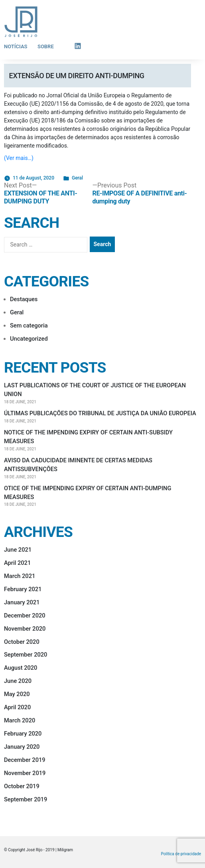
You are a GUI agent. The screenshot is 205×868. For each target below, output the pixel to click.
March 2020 (20, 720)
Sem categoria (29, 325)
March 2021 (20, 576)
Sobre (46, 46)
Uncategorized (29, 339)
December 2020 (25, 615)
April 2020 (17, 707)
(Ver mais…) (19, 158)
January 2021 (22, 602)
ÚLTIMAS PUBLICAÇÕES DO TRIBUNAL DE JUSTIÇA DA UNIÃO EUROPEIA (100, 413)
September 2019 (26, 799)
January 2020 (22, 747)
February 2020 (23, 734)
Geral (77, 178)
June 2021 (18, 550)
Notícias (16, 46)
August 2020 (21, 668)
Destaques (24, 299)
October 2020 (22, 642)
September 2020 (26, 655)
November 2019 (25, 773)
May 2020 (17, 694)
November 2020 (25, 629)
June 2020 (18, 681)
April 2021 (17, 563)
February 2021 (23, 589)
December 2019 (25, 760)
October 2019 (22, 786)
